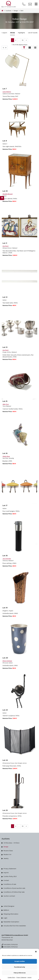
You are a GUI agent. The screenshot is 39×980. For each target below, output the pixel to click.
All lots (12, 33)
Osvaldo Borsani (8, 194)
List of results (33, 33)
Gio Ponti (5, 246)
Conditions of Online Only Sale (14, 892)
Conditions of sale (10, 884)
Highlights (21, 33)
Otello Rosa (6, 456)
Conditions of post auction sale (14, 888)
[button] (36, 951)
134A (22, 11)
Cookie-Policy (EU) (10, 876)
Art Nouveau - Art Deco (11, 843)
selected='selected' (5, 48)
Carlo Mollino (7, 92)
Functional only (20, 967)
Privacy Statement (21, 977)
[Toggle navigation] (36, 4)
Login (5, 918)
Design (6, 847)
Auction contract (9, 896)
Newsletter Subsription (11, 922)
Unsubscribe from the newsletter (15, 926)
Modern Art (7, 854)
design (16, 11)
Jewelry (6, 858)
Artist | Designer (9, 906)
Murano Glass (8, 851)
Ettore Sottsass (7, 661)
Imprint (29, 977)
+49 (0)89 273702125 (10, 944)
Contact (6, 880)
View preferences (20, 973)
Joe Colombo (7, 559)
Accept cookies (20, 961)
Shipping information (11, 914)
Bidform (6, 910)
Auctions (8, 11)
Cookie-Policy (12, 977)
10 (23, 40)
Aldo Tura (6, 404)
